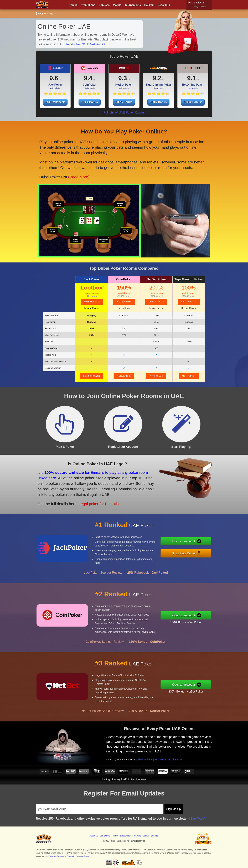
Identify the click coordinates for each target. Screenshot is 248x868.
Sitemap (155, 836)
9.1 (192, 78)
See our (92, 308)
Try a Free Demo (201, 551)
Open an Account (201, 543)
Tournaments (133, 5)
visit (92, 302)
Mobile (117, 5)
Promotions (88, 5)
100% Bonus (158, 102)
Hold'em (149, 5)
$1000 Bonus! (193, 102)
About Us (94, 836)
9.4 (88, 78)
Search (146, 836)
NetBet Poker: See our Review (103, 728)
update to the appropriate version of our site (176, 753)
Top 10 (73, 5)
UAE (41, 14)
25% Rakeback (55, 102)
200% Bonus (124, 102)
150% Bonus (89, 102)
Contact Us (105, 836)
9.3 (123, 78)
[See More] (197, 819)
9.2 (157, 78)
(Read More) (80, 168)
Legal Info (164, 5)
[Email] (99, 809)
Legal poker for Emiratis (81, 496)
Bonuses (104, 5)
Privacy (115, 836)
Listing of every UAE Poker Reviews (124, 779)
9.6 (54, 78)
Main (53, 14)
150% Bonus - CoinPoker (203, 619)
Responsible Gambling (131, 836)
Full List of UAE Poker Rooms (124, 112)
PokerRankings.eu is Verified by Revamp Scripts (69, 856)
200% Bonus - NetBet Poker (203, 689)
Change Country (199, 7)
